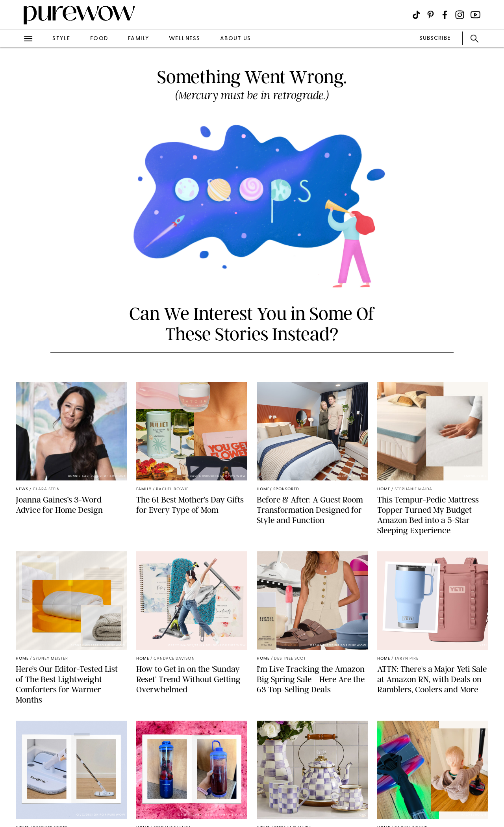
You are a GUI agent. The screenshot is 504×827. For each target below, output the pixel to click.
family (139, 39)
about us (236, 39)
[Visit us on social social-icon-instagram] (460, 15)
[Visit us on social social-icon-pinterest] (431, 15)
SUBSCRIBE (435, 38)
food (99, 39)
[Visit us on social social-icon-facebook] (445, 15)
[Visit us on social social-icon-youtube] (475, 15)
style (61, 39)
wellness (185, 39)
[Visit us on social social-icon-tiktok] (416, 15)
